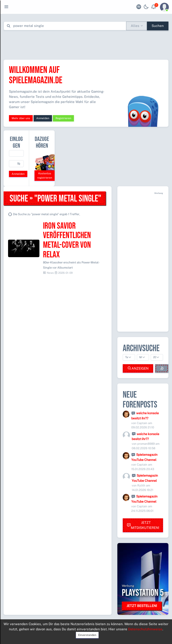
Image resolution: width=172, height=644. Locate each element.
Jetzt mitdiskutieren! (143, 525)
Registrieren (63, 118)
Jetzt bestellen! (142, 606)
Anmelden (43, 118)
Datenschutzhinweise (145, 629)
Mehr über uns (21, 118)
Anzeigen (138, 368)
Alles (135, 26)
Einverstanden (87, 635)
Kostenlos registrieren (45, 175)
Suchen (158, 26)
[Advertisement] (86, 44)
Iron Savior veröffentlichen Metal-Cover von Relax (67, 240)
